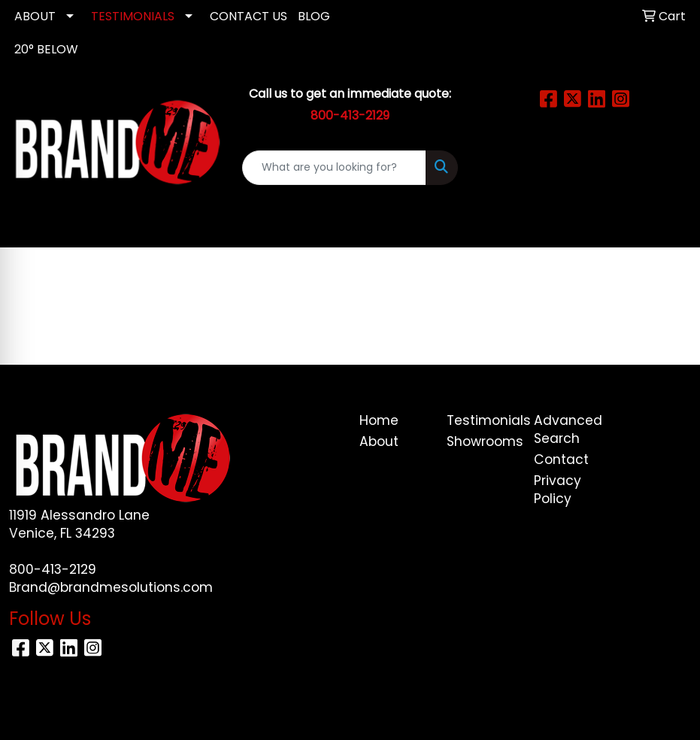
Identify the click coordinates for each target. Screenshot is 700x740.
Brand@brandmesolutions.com (111, 587)
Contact (561, 459)
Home (379, 420)
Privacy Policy (558, 490)
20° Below (46, 49)
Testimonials (481, 420)
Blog (314, 16)
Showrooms (481, 441)
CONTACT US (248, 16)
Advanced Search (568, 429)
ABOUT (35, 16)
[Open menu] (670, 226)
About (379, 441)
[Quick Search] (334, 168)
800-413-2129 (53, 569)
